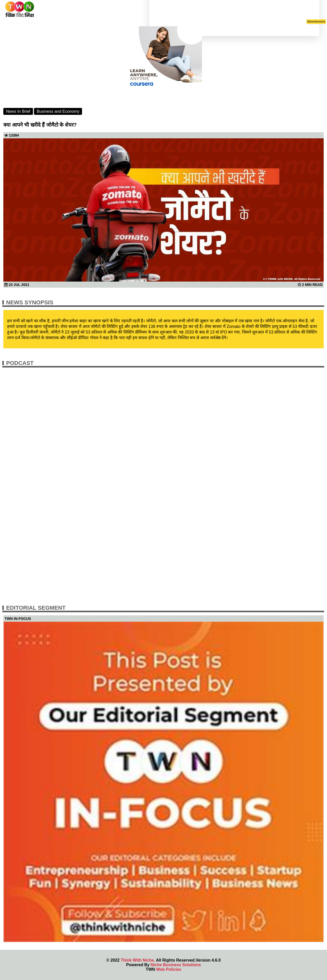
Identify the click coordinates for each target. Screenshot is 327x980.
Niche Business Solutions (176, 965)
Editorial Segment (36, 608)
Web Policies (169, 969)
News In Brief (18, 111)
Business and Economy (58, 111)
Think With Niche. (138, 960)
